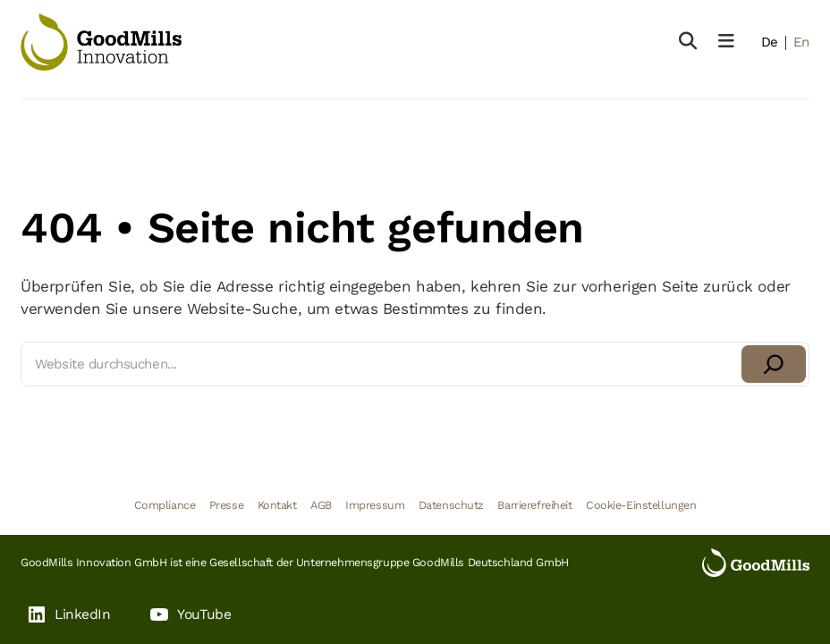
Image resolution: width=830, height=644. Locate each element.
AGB (321, 505)
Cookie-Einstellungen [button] (641, 505)
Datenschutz (451, 505)
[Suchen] (774, 364)
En (801, 42)
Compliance (165, 505)
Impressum (375, 505)
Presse (226, 505)
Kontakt (277, 505)
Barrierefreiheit (534, 505)
